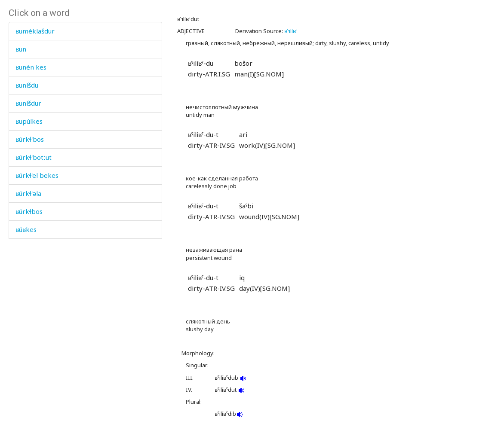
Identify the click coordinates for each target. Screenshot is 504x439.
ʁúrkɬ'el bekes (37, 175)
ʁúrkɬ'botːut (34, 157)
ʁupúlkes (29, 121)
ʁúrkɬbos (29, 211)
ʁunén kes (31, 67)
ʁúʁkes (26, 229)
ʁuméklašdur (35, 31)
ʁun (21, 49)
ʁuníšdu (27, 85)
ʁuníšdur (28, 103)
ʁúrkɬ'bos (30, 139)
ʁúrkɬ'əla (28, 193)
